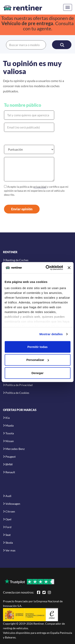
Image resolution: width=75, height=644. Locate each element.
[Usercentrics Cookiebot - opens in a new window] (47, 268)
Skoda (9, 543)
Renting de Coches (17, 260)
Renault (10, 472)
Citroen (10, 511)
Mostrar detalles (51, 334)
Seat (8, 535)
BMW (9, 464)
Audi (8, 496)
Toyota (10, 433)
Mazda (9, 425)
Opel (8, 519)
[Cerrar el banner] (69, 268)
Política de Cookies (17, 393)
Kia (7, 418)
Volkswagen (13, 504)
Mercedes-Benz (15, 449)
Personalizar (38, 360)
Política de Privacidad (19, 385)
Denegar (37, 373)
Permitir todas (37, 347)
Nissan (10, 441)
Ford (8, 527)
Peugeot (10, 457)
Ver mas (10, 550)
